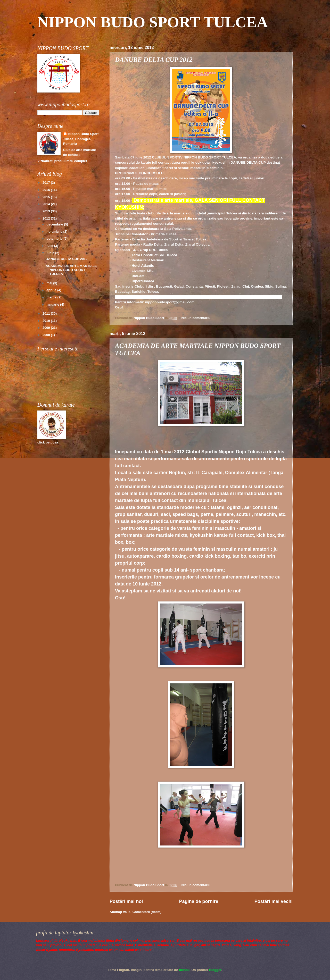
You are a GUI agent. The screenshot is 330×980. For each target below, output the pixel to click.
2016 (47, 190)
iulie (50, 246)
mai (50, 283)
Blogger (215, 970)
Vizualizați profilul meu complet (62, 161)
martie (52, 297)
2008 (47, 335)
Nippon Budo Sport (84, 134)
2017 (47, 183)
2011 (47, 313)
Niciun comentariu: (197, 318)
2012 (47, 218)
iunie (51, 253)
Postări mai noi (126, 901)
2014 (47, 204)
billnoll (184, 970)
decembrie (55, 224)
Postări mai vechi (274, 901)
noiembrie (55, 232)
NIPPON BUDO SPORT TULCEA (153, 22)
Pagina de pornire (199, 901)
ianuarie (53, 304)
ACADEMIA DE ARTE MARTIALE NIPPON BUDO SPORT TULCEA (71, 270)
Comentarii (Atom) (147, 912)
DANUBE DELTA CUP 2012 (154, 60)
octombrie (55, 238)
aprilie (52, 290)
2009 (47, 328)
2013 (47, 211)
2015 (47, 197)
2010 (47, 321)
